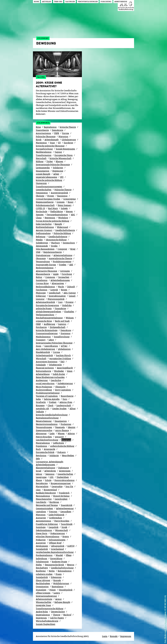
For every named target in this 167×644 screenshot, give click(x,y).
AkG (73, 215)
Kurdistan (54, 502)
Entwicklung (56, 559)
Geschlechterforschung (47, 440)
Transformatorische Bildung (50, 609)
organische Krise (44, 321)
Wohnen (70, 318)
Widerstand (62, 227)
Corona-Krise (42, 283)
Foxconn (53, 512)
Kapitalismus (50, 127)
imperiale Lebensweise (46, 177)
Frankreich (64, 493)
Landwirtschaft (64, 405)
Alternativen (58, 283)
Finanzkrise (60, 308)
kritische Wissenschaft (61, 158)
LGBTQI (71, 546)
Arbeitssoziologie (44, 599)
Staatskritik (67, 505)
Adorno (71, 433)
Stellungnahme (43, 233)
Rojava (66, 537)
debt (38, 459)
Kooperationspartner (61, 483)
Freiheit (53, 402)
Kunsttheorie (67, 396)
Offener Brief (55, 543)
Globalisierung (69, 140)
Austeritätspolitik (59, 193)
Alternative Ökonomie (46, 271)
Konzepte (40, 405)
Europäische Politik (45, 452)
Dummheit (41, 590)
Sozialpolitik (42, 549)
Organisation (42, 587)
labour (39, 474)
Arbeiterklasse (43, 374)
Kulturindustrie (43, 371)
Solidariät (54, 455)
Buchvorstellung (44, 390)
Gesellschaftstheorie (65, 230)
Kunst (71, 202)
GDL (52, 477)
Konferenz (41, 571)
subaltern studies (44, 574)
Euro (65, 399)
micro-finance (62, 430)
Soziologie (41, 527)
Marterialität (42, 486)
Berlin (52, 571)
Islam (70, 371)
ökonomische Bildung (56, 240)
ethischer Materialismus (48, 537)
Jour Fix (69, 486)
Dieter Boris (42, 533)
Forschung (67, 274)
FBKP (38, 324)
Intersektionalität (57, 296)
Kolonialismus (65, 571)
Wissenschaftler (44, 602)
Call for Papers (57, 618)
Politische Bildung (62, 233)
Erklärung (41, 296)
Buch (38, 449)
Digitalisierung (43, 255)
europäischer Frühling (60, 359)
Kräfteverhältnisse (45, 227)
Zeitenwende (42, 246)
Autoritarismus (43, 133)
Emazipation (61, 421)
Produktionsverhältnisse (48, 393)
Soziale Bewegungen (65, 149)
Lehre (51, 340)
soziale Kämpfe (43, 174)
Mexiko (39, 240)
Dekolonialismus (44, 530)
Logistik (54, 290)
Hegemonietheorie (45, 202)
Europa (66, 133)
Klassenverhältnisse (46, 468)
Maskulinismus (43, 337)
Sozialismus (42, 280)
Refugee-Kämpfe (62, 602)
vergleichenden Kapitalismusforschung (55, 552)
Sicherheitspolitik (44, 355)
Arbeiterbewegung (65, 508)
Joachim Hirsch (63, 355)
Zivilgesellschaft (58, 327)
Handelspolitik (43, 352)
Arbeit (56, 174)
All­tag (73, 409)
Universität (41, 183)
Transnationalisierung (47, 333)
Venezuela (60, 427)
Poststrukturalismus (65, 480)
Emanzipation (43, 171)
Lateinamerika (43, 168)
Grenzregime (69, 199)
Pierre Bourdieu (62, 521)
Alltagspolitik (58, 546)
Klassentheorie (43, 274)
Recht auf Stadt (62, 321)
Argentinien (65, 471)
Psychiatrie (41, 327)
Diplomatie (64, 468)
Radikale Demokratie (46, 493)
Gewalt (72, 296)
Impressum (41, 618)
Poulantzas (66, 424)
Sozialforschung (62, 337)
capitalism (41, 512)
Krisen (64, 290)
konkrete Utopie (59, 562)
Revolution (41, 455)
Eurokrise (68, 143)
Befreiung (41, 237)
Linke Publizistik (56, 515)
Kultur (39, 277)
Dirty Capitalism (63, 390)
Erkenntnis (56, 577)
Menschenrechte (44, 499)
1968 (38, 252)
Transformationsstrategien (49, 187)
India (38, 399)
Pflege (69, 555)
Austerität (41, 543)
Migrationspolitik (56, 299)
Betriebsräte (42, 483)
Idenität (72, 427)
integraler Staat (43, 605)
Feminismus (42, 193)
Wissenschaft (62, 530)
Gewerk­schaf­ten (65, 474)
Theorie (57, 615)
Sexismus (50, 474)
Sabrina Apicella (52, 399)
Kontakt (57, 580)
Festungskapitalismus (57, 215)
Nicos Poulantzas (44, 387)
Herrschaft (41, 158)
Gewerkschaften (44, 190)
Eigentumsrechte (44, 430)
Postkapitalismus (44, 555)
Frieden (63, 265)
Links (52, 433)
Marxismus (41, 143)
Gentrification (51, 346)
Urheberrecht (55, 365)
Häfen (39, 565)
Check (50, 405)
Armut (58, 599)
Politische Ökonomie (46, 137)
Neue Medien (68, 455)
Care (60, 302)
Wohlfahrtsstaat (61, 583)
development (42, 546)
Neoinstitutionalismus (47, 424)
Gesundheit (66, 512)
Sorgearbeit (64, 277)
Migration (63, 137)
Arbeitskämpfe (52, 140)
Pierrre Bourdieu (44, 437)
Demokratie (57, 130)
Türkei (50, 161)
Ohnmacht (60, 387)
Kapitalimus (58, 587)
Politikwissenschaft (45, 205)
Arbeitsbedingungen (60, 280)
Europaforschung (44, 149)
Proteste (69, 302)
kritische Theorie (68, 127)
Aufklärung (49, 324)
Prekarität (41, 540)
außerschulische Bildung (62, 446)
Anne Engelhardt (65, 368)
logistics (62, 324)
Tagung (58, 152)
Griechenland (57, 549)
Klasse (39, 480)
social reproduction (45, 383)
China (39, 218)
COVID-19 (40, 208)
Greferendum (56, 518)
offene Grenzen (43, 593)
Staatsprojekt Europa (46, 265)
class (38, 490)
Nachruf (67, 615)
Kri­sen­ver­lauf (50, 490)
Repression (50, 218)
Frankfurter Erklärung (47, 524)
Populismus (42, 446)
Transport (41, 340)
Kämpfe (58, 224)
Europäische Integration (47, 305)
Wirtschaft (41, 359)
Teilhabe (40, 412)
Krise (38, 127)
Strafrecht (41, 402)
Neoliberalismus (44, 152)
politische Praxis (44, 308)
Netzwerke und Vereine (47, 505)
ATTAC (64, 346)
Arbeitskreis (50, 471)
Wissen (61, 433)
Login (105, 636)
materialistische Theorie (60, 258)
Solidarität (58, 168)
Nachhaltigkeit (43, 583)
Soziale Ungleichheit (46, 624)
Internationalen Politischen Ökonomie (54, 343)
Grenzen (61, 202)
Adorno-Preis (66, 402)
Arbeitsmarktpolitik (45, 302)
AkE (71, 265)
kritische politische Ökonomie (50, 146)
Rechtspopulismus (45, 268)
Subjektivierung (65, 383)
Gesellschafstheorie (58, 237)
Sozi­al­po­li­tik (42, 577)
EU (59, 143)
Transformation (44, 155)
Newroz (71, 565)
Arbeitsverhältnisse (63, 255)
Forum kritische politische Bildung (53, 221)
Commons (50, 277)
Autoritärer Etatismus (47, 362)
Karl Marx (53, 208)
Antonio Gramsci (44, 230)
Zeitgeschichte (58, 612)
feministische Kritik (54, 565)
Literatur (40, 299)
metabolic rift (42, 409)
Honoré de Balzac (61, 496)
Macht (61, 287)
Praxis (59, 574)
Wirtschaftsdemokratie (47, 621)
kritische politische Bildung (49, 180)
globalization (64, 349)
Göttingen (65, 271)
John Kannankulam (45, 249)
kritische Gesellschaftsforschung (52, 415)
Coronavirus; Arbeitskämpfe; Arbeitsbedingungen (50, 463)
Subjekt (64, 208)
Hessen (69, 211)
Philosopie (41, 293)
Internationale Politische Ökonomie (53, 165)
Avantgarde (49, 449)
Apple (56, 274)
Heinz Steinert (65, 205)
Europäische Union (64, 155)
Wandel (59, 555)
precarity (59, 437)
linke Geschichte (44, 224)
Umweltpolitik (66, 590)
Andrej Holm (42, 612)
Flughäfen (69, 312)
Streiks (54, 246)
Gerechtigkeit (61, 499)
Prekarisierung (58, 533)
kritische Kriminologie (47, 330)
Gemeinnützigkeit (44, 508)
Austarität (41, 518)
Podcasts (62, 452)
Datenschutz (69, 243)
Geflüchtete (58, 443)
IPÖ (62, 177)
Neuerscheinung (44, 421)
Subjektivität (42, 243)
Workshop (63, 218)
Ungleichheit (63, 477)
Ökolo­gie (40, 196)
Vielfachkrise (57, 211)
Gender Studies (59, 409)
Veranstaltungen (44, 427)
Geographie (57, 486)
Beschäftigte (42, 568)
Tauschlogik (67, 524)
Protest (51, 196)
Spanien (40, 215)
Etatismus (66, 333)
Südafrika (67, 305)
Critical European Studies (48, 199)
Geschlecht (41, 502)
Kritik (39, 140)
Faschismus (42, 290)
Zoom (39, 346)
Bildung (40, 161)
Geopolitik (53, 527)
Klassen (59, 161)
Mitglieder (59, 371)
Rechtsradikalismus (45, 287)
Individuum (42, 559)
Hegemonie (58, 171)
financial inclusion (45, 368)
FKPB (57, 133)
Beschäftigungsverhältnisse (49, 318)
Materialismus (43, 443)
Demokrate (66, 330)
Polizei (53, 590)
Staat (52, 143)
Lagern (57, 593)
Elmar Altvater (43, 580)
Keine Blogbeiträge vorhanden (50, 377)
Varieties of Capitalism (47, 396)
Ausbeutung (42, 380)
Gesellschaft (55, 293)
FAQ (62, 362)
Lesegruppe (41, 477)
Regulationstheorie (53, 252)
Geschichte (56, 380)
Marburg (55, 243)
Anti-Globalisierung (45, 349)
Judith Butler (59, 374)
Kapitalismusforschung (47, 418)
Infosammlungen (57, 540)
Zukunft (71, 287)
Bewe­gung (66, 440)
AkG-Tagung (70, 293)
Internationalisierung (46, 596)
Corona (57, 352)
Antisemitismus (44, 521)
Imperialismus (43, 615)
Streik (64, 527)
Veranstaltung (43, 262)
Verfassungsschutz (45, 315)
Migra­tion (41, 515)
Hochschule (42, 211)
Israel (39, 471)
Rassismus (62, 196)
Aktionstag (41, 433)
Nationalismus (43, 496)
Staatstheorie (42, 130)
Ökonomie (41, 258)
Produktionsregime (62, 262)
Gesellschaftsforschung (62, 568)
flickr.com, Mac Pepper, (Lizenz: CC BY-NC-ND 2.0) (165, 617)
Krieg (73, 249)
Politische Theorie (63, 190)
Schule (48, 480)
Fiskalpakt (41, 365)
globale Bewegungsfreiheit (49, 312)
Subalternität (42, 562)
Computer (62, 249)
